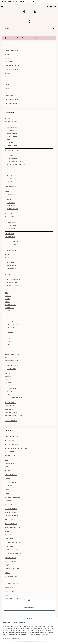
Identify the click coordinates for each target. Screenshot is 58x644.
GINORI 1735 (11, 368)
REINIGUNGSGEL (13, 159)
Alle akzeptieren (29, 607)
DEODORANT (9, 214)
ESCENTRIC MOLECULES (13, 569)
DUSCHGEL (11, 202)
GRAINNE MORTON (11, 523)
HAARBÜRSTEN (12, 283)
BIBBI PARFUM (9, 591)
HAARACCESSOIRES (14, 286)
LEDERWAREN (9, 405)
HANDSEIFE (11, 205)
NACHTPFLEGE (12, 136)
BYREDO (7, 572)
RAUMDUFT (8, 316)
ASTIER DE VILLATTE (14, 365)
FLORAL (7, 298)
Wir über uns (9, 62)
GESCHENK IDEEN (11, 420)
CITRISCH (10, 338)
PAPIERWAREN (9, 380)
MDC (6, 459)
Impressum (7, 638)
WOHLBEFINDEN (10, 402)
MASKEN (10, 142)
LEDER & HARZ (9, 307)
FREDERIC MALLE (10, 557)
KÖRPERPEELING (13, 208)
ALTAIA (7, 493)
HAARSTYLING (9, 274)
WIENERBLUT (9, 580)
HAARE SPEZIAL (12, 269)
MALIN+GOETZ (10, 452)
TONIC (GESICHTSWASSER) (16, 165)
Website (33, 2)
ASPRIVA (7, 595)
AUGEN (9, 175)
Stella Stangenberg (11, 474)
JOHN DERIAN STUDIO (12, 444)
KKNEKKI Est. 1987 (11, 561)
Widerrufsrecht (9, 96)
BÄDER (9, 200)
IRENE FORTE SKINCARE (12, 599)
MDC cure (8, 467)
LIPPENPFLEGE (12, 127)
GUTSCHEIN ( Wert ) (11, 413)
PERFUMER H (9, 539)
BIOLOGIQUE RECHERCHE (13, 576)
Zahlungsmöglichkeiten (12, 66)
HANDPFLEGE (12, 225)
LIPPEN (9, 181)
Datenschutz (16, 638)
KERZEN (7, 374)
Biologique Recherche (12, 99)
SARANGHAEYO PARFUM (13, 554)
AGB (6, 81)
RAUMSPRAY (11, 328)
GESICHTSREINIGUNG (12, 150)
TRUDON (8, 478)
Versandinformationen (12, 69)
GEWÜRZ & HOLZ (10, 304)
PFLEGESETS (11, 130)
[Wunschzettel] (51, 7)
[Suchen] (27, 29)
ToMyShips (8, 565)
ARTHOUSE (8, 501)
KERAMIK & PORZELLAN (12, 360)
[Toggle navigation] (2, 6)
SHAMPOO (11, 263)
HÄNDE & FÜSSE (10, 217)
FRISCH (7, 301)
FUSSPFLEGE (11, 222)
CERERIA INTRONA (11, 512)
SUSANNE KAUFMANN (12, 584)
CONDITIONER (12, 266)
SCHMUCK (8, 383)
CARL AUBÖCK (9, 505)
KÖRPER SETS (9, 233)
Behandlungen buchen (9, 2)
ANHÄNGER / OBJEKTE (14, 397)
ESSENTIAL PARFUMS (12, 437)
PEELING (10, 156)
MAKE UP (8, 170)
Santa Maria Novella (11, 103)
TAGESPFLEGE (12, 133)
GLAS (6, 357)
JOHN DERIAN (9, 441)
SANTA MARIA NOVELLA (12, 542)
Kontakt (7, 84)
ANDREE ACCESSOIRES (12, 497)
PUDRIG (7, 310)
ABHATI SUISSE (10, 486)
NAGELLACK (11, 228)
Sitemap (7, 88)
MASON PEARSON (11, 456)
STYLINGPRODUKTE (14, 280)
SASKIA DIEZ (9, 546)
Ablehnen (29, 619)
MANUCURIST (9, 588)
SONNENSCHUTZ (10, 187)
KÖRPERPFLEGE (10, 236)
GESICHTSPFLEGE (11, 122)
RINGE (9, 394)
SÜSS (6, 313)
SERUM (9, 139)
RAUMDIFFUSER (12, 325)
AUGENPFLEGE (12, 145)
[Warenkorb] (55, 7)
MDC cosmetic (9, 463)
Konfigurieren (29, 613)
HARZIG (10, 344)
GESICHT (10, 178)
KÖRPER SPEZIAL (13, 242)
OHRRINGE (11, 391)
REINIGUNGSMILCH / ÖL (15, 162)
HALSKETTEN (11, 388)
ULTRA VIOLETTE (10, 482)
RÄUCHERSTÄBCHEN (11, 333)
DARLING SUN (9, 535)
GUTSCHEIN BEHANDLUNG (13, 416)
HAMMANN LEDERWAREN (13, 527)
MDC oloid (8, 471)
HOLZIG (10, 347)
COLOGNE (8, 295)
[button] (47, 7)
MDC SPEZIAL (9, 377)
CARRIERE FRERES (11, 508)
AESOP (7, 490)
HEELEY (7, 531)
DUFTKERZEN (11, 322)
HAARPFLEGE (9, 258)
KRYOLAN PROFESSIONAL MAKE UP (16, 448)
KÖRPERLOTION (12, 245)
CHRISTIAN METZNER (12, 516)
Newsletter (24, 2)
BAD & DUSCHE (10, 194)
